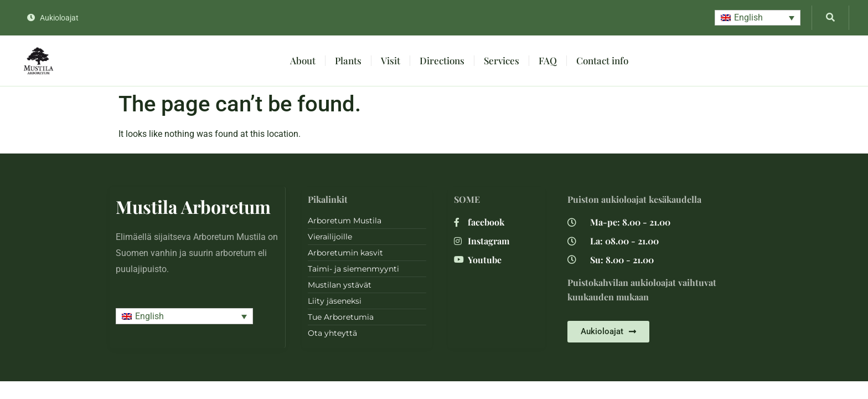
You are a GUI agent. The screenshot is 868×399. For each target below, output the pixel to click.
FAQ (548, 60)
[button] (758, 18)
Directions (442, 60)
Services (502, 60)
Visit (391, 60)
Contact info (602, 60)
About (303, 60)
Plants (348, 60)
